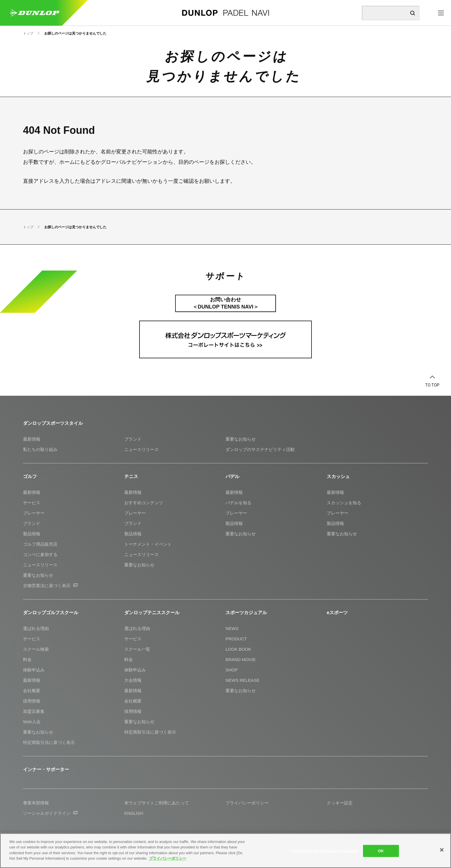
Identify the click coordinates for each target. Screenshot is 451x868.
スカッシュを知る (344, 503)
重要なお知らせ (241, 439)
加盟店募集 (34, 711)
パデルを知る (238, 503)
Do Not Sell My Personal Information (325, 851)
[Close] (442, 850)
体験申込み (34, 670)
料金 (27, 659)
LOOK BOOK (238, 649)
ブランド (133, 439)
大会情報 (133, 680)
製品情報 (32, 534)
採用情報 (32, 701)
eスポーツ (337, 613)
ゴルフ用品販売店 (40, 544)
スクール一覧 (137, 649)
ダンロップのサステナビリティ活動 (260, 449)
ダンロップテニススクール (152, 613)
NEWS (232, 628)
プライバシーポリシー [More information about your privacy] (168, 858)
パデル (232, 476)
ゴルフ (30, 476)
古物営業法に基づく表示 (50, 586)
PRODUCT (236, 639)
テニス (131, 476)
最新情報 (32, 439)
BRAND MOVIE (241, 659)
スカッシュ (338, 476)
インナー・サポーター (46, 769)
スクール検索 (36, 649)
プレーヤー (34, 513)
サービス (32, 503)
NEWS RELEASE (242, 680)
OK (381, 851)
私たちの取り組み (40, 449)
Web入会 (32, 722)
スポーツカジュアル (246, 613)
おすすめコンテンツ (144, 503)
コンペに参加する (40, 554)
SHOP (232, 670)
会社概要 (32, 691)
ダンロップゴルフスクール (51, 613)
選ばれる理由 (36, 628)
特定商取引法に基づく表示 (49, 742)
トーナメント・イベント (148, 544)
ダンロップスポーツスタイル (53, 423)
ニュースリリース (142, 449)
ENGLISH (134, 813)
